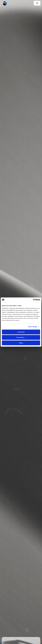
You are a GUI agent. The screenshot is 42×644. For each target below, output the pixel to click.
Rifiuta (21, 343)
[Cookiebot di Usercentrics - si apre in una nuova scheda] (33, 300)
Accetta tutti (21, 332)
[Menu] (37, 3)
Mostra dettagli (32, 327)
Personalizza (21, 337)
